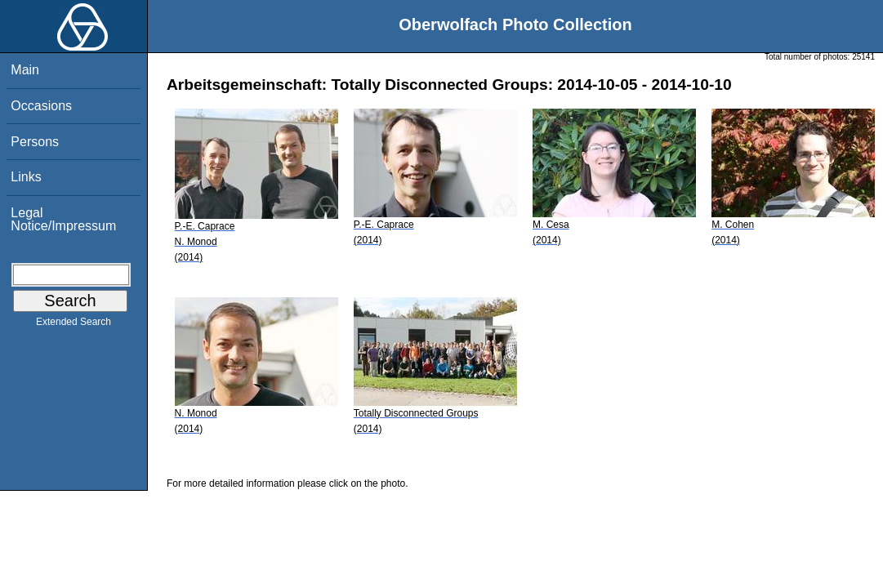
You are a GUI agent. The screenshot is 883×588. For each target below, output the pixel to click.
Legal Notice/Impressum (63, 219)
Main (25, 70)
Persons (35, 142)
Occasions (41, 106)
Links (26, 177)
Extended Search (74, 325)
